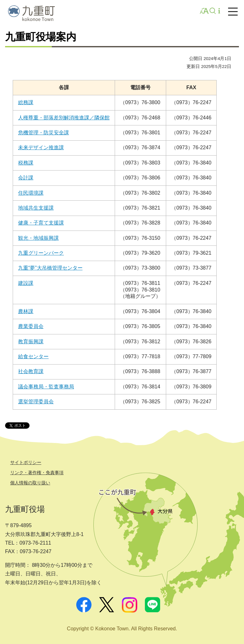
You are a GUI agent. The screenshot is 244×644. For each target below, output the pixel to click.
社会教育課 (31, 371)
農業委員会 (31, 326)
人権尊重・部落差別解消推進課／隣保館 (64, 118)
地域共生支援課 (36, 208)
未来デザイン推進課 (41, 148)
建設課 (26, 283)
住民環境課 (31, 193)
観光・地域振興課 (38, 238)
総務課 (26, 102)
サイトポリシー (26, 462)
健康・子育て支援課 (41, 223)
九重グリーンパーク (41, 253)
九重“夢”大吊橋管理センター (50, 268)
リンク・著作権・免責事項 (37, 473)
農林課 (26, 311)
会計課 (26, 178)
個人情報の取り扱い (30, 483)
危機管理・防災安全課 (44, 133)
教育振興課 (31, 342)
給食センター (33, 356)
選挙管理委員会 (36, 402)
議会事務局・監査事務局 (46, 387)
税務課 (26, 163)
